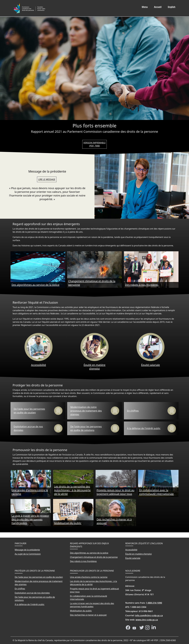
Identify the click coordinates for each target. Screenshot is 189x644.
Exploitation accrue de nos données (28, 428)
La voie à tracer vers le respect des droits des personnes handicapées (30, 519)
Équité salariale (150, 365)
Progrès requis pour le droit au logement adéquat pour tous (115, 492)
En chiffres (133, 411)
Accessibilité (38, 365)
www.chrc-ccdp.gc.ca (147, 620)
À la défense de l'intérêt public (144, 428)
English (173, 7)
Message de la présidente (27, 550)
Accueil (159, 7)
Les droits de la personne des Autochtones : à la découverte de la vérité (72, 490)
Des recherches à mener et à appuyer (114, 521)
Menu (145, 7)
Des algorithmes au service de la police (35, 285)
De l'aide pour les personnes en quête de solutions (86, 428)
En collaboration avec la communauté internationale (156, 492)
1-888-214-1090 (154, 603)
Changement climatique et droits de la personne (92, 283)
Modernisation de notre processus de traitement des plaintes (86, 411)
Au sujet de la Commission (28, 554)
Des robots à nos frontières (142, 285)
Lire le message (47, 179)
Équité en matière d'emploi (94, 367)
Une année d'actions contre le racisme (30, 492)
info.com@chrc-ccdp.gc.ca (149, 615)
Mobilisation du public (68, 523)
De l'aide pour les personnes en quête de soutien (29, 411)
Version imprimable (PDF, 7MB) (95, 144)
